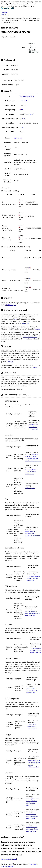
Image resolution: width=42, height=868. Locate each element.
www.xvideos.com (30, 472)
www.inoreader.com (36, 650)
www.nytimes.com (35, 648)
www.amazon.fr (31, 818)
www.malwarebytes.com (32, 613)
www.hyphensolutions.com (33, 536)
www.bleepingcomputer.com (33, 461)
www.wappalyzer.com (33, 576)
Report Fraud (4, 15)
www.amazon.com (32, 691)
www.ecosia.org (30, 474)
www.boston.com (30, 615)
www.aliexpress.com (31, 470)
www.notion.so (33, 427)
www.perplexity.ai (32, 578)
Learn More (4, 12)
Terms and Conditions (7, 866)
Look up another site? (9, 37)
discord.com (31, 580)
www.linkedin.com (32, 827)
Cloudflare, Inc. (24, 101)
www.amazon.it (32, 727)
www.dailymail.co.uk (34, 761)
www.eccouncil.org (31, 611)
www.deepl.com (33, 425)
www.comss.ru (32, 724)
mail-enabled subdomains (30, 337)
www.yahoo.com (31, 814)
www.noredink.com (31, 531)
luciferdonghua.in (30, 488)
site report (37, 329)
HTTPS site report (11, 305)
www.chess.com (33, 429)
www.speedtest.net (32, 801)
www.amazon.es (32, 729)
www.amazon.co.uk (32, 816)
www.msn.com (31, 693)
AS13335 (22, 119)
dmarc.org (10, 362)
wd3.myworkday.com (34, 763)
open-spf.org (26, 323)
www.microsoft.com (32, 829)
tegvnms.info (18, 138)
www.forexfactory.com (32, 459)
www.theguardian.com (33, 799)
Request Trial (13, 859)
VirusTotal (31, 114)
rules (15, 319)
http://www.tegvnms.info (27, 96)
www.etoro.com (30, 534)
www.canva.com (31, 688)
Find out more (5, 859)
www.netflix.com (31, 831)
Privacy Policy (33, 864)
